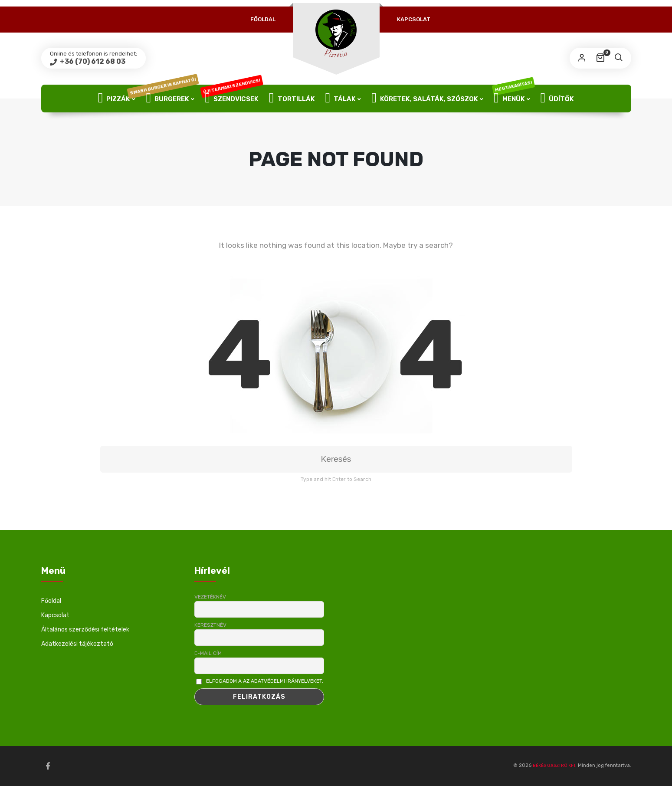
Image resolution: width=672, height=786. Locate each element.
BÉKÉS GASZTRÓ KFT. (555, 766)
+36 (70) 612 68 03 (92, 61)
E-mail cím (208, 653)
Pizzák (114, 99)
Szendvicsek (232, 99)
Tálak (341, 99)
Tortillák (292, 99)
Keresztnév (210, 625)
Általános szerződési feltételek (85, 630)
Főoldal (263, 19)
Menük (513, 99)
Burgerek (170, 99)
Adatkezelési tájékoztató (77, 644)
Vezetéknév (210, 597)
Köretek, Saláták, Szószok (425, 99)
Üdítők (557, 99)
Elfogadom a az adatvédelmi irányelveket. (265, 681)
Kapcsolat (414, 19)
